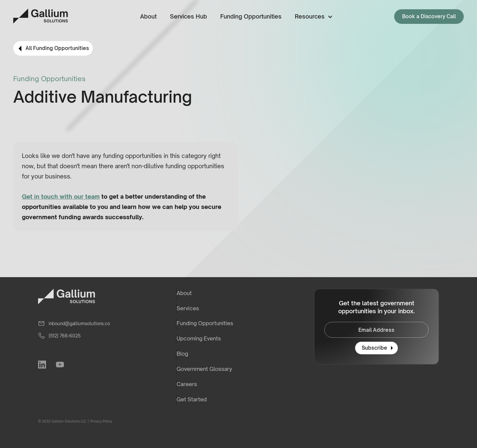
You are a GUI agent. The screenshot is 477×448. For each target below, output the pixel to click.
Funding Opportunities (251, 16)
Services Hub (188, 16)
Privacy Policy (101, 421)
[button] (313, 17)
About (148, 16)
